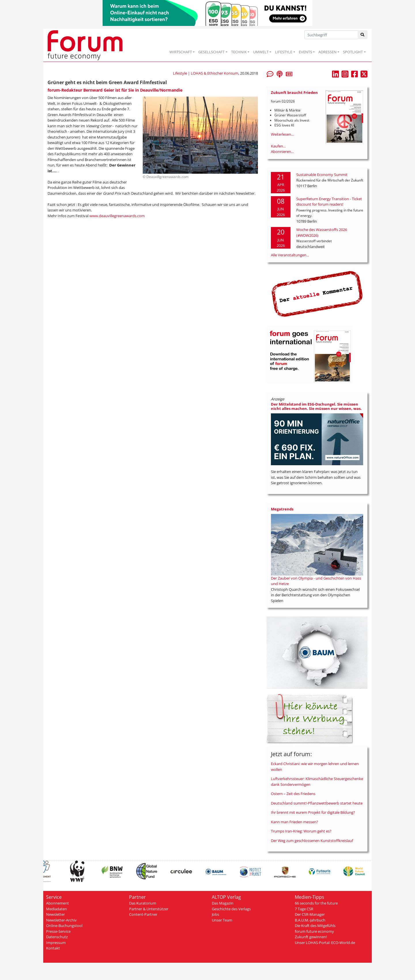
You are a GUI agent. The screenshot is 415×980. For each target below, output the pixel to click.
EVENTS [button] (305, 52)
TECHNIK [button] (239, 52)
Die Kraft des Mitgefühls (315, 926)
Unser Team (222, 920)
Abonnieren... (282, 152)
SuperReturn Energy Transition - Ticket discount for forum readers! (329, 202)
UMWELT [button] (261, 52)
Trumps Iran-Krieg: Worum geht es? (301, 831)
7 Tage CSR (304, 909)
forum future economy (314, 931)
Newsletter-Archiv (61, 920)
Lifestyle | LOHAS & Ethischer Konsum (206, 73)
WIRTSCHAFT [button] (181, 52)
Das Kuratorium (143, 903)
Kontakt (53, 948)
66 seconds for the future (316, 903)
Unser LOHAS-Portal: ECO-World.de (325, 943)
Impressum (56, 943)
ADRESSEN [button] (328, 52)
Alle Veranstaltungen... (290, 255)
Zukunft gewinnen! (311, 937)
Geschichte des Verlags (231, 909)
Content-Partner (143, 914)
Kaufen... (278, 146)
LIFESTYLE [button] (284, 52)
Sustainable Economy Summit (322, 175)
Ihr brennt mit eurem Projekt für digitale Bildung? (313, 812)
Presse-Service (58, 931)
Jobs (215, 914)
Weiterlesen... (282, 134)
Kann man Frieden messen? (295, 822)
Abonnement (57, 903)
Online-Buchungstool (64, 926)
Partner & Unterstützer (149, 909)
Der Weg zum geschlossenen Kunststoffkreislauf (312, 841)
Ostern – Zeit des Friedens (293, 794)
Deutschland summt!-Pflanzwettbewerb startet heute (317, 803)
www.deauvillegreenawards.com (117, 216)
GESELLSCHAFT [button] (211, 52)
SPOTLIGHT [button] (353, 52)
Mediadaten (56, 909)
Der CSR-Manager (310, 914)
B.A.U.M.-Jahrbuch (310, 920)
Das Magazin (223, 903)
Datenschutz (57, 937)
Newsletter (55, 914)
